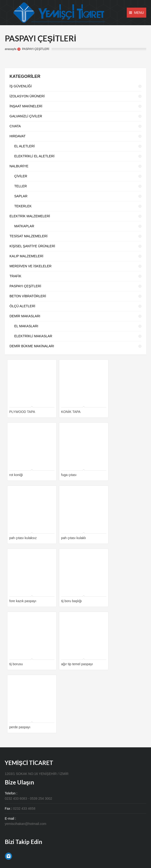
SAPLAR (21, 196)
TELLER (21, 186)
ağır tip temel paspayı (77, 664)
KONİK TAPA (71, 412)
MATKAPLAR (24, 226)
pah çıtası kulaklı (73, 538)
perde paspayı (20, 727)
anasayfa (11, 49)
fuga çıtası (69, 475)
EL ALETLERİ (24, 146)
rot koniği (16, 475)
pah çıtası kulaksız (23, 538)
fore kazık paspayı (23, 601)
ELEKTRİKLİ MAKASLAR (33, 336)
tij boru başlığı (71, 601)
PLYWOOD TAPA (22, 412)
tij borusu (16, 664)
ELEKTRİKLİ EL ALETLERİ (34, 156)
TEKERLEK (23, 206)
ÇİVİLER (21, 176)
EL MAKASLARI (26, 326)
